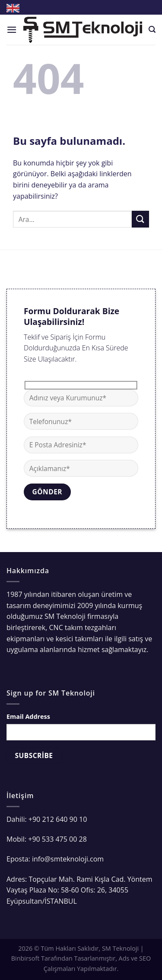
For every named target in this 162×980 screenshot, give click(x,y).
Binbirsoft (25, 958)
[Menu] (12, 30)
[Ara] (152, 30)
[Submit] (140, 219)
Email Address (28, 716)
